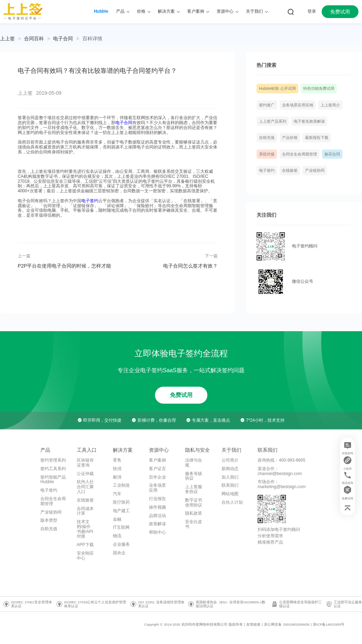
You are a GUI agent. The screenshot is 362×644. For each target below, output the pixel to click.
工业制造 (121, 485)
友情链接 (253, 624)
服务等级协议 (194, 476)
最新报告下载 (317, 137)
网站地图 (230, 494)
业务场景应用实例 (298, 105)
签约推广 (267, 105)
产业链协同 (315, 170)
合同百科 (34, 39)
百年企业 (157, 477)
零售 (117, 460)
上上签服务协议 (194, 489)
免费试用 (340, 12)
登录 (312, 11)
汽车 (117, 494)
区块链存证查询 (85, 463)
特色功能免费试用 (319, 88)
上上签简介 (330, 105)
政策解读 (157, 524)
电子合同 (63, 39)
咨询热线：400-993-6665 (281, 460)
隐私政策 (194, 513)
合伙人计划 (232, 502)
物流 (117, 536)
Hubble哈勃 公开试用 (277, 88)
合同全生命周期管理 (300, 154)
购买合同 (332, 154)
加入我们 (230, 477)
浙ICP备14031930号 (329, 624)
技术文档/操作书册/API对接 (85, 529)
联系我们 (230, 485)
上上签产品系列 (273, 121)
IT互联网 (121, 527)
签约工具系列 (53, 469)
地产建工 (121, 511)
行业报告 (157, 499)
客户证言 (157, 469)
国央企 (119, 553)
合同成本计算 (85, 511)
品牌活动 (157, 516)
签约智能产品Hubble (53, 480)
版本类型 (49, 520)
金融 (117, 519)
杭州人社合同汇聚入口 (85, 487)
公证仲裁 (85, 474)
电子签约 (90, 201)
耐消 (117, 477)
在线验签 (290, 170)
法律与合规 (194, 463)
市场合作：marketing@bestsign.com (282, 484)
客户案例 (157, 460)
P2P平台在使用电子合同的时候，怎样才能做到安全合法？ (64, 266)
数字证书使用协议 (194, 503)
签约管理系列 (53, 460)
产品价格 (290, 137)
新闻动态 (230, 469)
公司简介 (230, 460)
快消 (117, 469)
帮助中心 (157, 532)
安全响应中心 (85, 556)
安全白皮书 (194, 524)
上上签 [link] (7, 39)
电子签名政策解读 (309, 121)
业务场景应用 (157, 488)
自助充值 (267, 137)
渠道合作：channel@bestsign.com (280, 471)
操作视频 (157, 507)
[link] (34, 39)
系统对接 (267, 154)
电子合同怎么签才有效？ (190, 266)
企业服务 (121, 544)
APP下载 (85, 545)
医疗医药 (121, 502)
